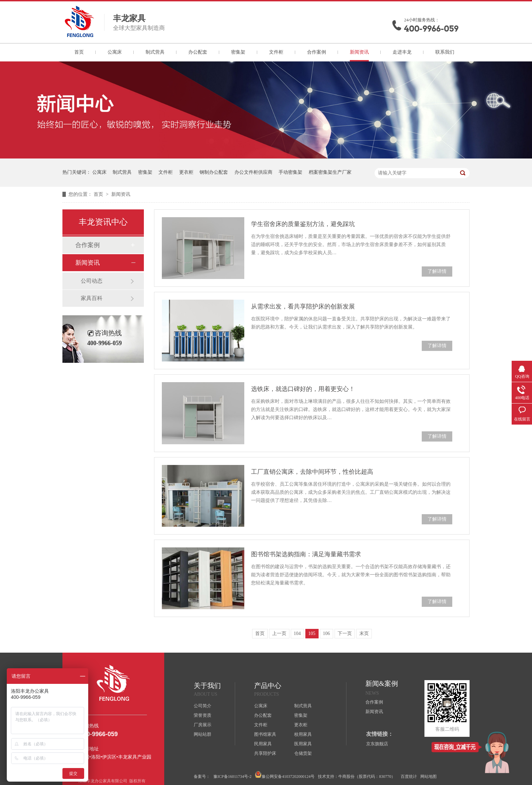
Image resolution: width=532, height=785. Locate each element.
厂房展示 (203, 725)
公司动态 (92, 281)
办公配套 (198, 52)
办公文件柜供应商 (253, 172)
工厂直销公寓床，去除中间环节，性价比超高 (312, 472)
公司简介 (203, 706)
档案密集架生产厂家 (330, 172)
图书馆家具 (265, 734)
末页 (364, 633)
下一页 (345, 633)
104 (297, 633)
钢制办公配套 (214, 172)
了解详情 (437, 271)
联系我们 (445, 52)
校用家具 (303, 734)
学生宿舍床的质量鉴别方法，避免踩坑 (303, 224)
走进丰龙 (402, 52)
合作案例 (317, 52)
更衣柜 (186, 172)
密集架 (238, 52)
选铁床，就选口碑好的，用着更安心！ (303, 389)
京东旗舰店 (377, 744)
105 (312, 633)
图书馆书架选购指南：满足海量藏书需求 (306, 554)
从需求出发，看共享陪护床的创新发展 (303, 306)
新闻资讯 (359, 52)
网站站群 (203, 734)
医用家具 (303, 744)
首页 (79, 52)
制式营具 (155, 52)
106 (327, 633)
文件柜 (276, 52)
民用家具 (263, 744)
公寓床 (115, 52)
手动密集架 (290, 172)
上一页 (279, 633)
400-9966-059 (431, 29)
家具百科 (92, 298)
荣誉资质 (203, 715)
